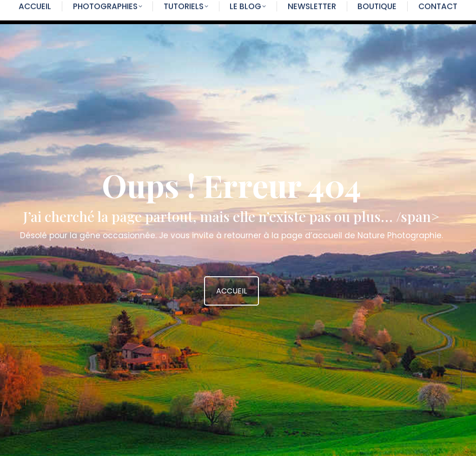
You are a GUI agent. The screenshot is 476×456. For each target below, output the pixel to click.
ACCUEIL (231, 291)
